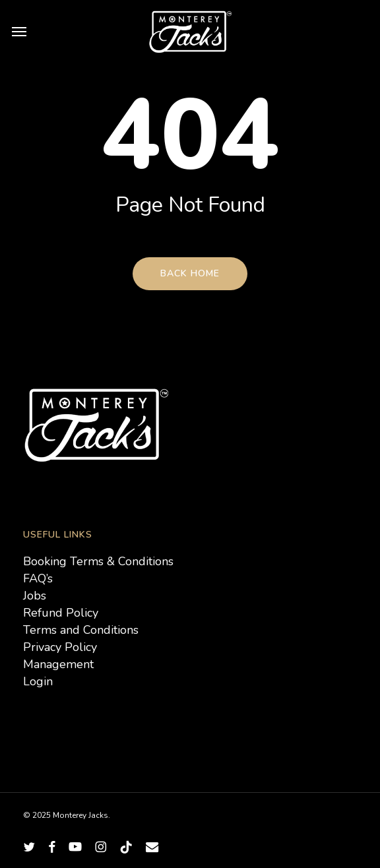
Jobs (35, 596)
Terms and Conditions (81, 630)
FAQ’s (38, 578)
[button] (19, 31)
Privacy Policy (60, 647)
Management (58, 664)
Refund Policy (61, 613)
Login (38, 681)
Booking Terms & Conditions (98, 561)
